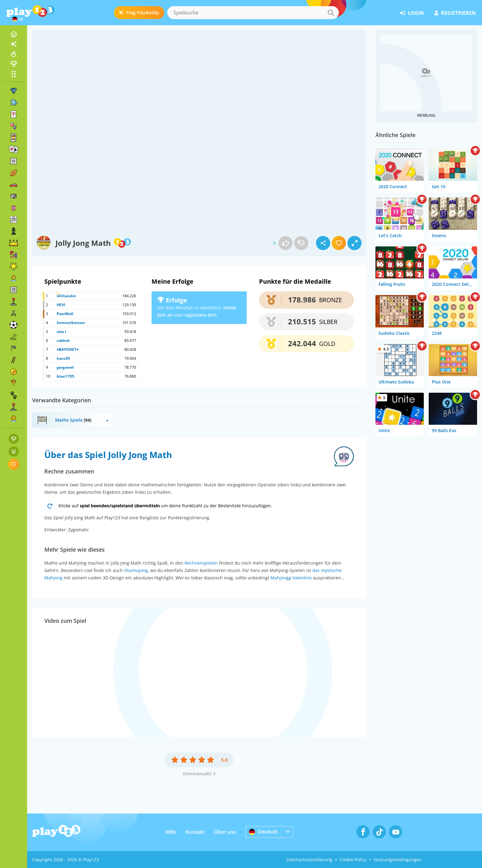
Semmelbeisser (71, 323)
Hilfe (170, 832)
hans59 (63, 358)
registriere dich (200, 315)
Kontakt (195, 832)
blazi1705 (65, 376)
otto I (61, 332)
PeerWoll (65, 314)
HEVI (61, 305)
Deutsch (263, 832)
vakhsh (63, 341)
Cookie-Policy (353, 860)
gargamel (65, 367)
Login (412, 13)
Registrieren (455, 13)
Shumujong (136, 570)
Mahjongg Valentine (291, 578)
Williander (66, 296)
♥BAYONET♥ (68, 349)
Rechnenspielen (201, 563)
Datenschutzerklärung (309, 860)
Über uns (225, 832)
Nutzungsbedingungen (398, 860)
